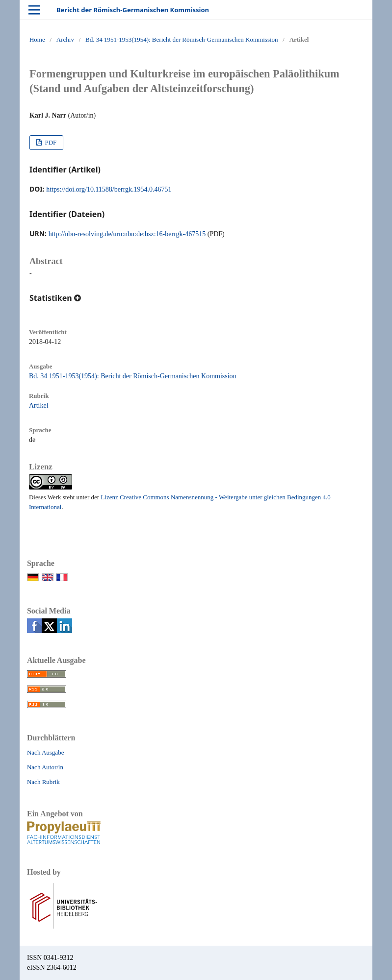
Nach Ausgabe (45, 752)
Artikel (39, 405)
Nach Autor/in (45, 767)
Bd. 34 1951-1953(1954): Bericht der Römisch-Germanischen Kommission (182, 39)
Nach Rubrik (43, 782)
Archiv (65, 39)
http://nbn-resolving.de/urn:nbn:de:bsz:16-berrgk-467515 (127, 234)
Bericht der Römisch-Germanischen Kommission (133, 10)
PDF (50, 142)
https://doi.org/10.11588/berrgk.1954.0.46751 (109, 189)
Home (37, 39)
